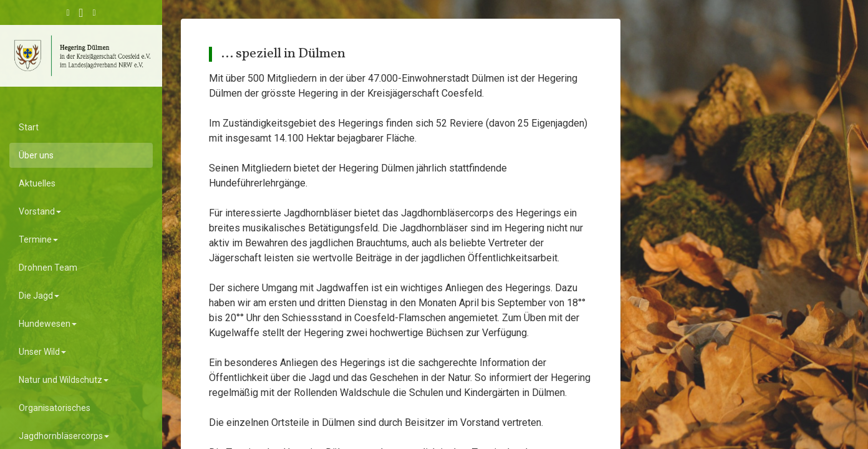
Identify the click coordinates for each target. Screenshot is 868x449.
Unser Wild (42, 352)
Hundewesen (48, 324)
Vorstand (40, 211)
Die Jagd (39, 296)
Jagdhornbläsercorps (64, 436)
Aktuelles (37, 183)
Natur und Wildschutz (64, 380)
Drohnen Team (48, 268)
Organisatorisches (55, 408)
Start (29, 127)
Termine (38, 239)
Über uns (36, 155)
